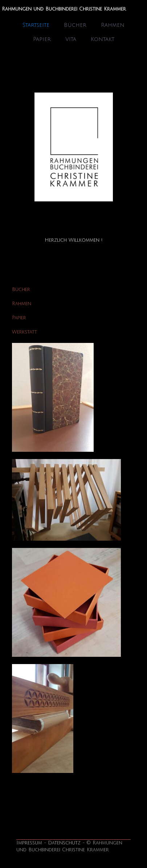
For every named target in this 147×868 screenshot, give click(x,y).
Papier (19, 318)
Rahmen (22, 304)
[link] (74, 147)
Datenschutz (64, 843)
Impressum (29, 843)
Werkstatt (24, 332)
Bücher (21, 290)
